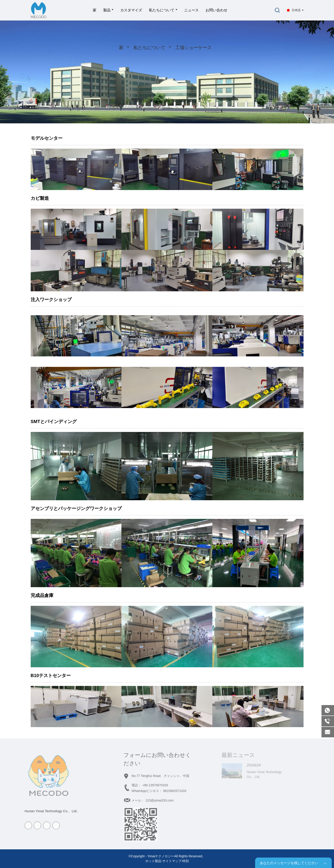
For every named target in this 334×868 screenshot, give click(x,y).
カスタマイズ (131, 10)
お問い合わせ (216, 10)
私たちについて (163, 10)
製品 (108, 10)
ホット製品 (153, 861)
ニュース (191, 10)
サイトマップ (172, 861)
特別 (186, 861)
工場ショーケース (193, 48)
